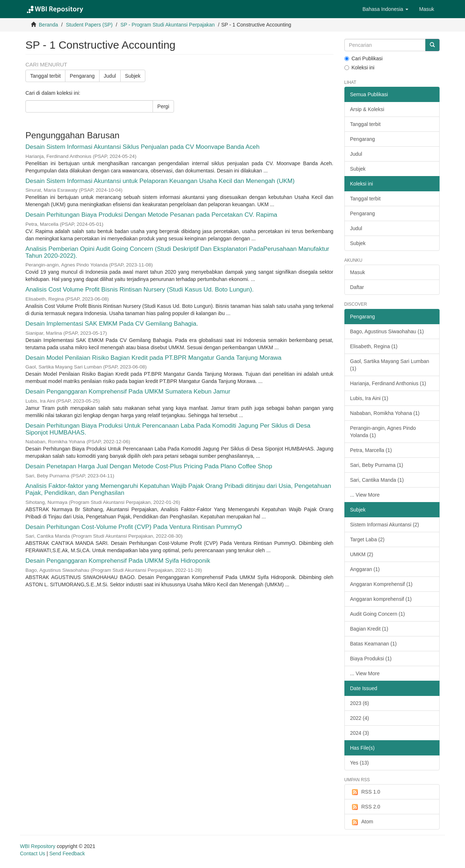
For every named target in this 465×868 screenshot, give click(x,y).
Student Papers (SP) (89, 25)
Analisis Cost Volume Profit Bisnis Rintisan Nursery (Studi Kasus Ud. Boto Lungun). (139, 290)
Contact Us (33, 853)
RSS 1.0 (365, 792)
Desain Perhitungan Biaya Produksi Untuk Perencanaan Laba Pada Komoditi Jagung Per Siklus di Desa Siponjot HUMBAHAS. (168, 429)
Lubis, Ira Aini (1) (369, 398)
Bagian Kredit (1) (369, 629)
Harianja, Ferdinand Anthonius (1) (388, 383)
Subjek (133, 76)
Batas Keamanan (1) (373, 644)
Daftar (357, 287)
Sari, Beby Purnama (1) (377, 465)
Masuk (358, 272)
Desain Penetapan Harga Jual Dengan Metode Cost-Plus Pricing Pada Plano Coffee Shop (149, 466)
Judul (110, 76)
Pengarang (82, 76)
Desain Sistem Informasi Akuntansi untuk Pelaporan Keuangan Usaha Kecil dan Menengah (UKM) (160, 181)
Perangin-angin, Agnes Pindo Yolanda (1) (383, 432)
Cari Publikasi (364, 58)
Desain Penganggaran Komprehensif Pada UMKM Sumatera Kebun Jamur (128, 392)
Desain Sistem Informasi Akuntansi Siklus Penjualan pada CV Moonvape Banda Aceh (143, 147)
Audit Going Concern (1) (378, 614)
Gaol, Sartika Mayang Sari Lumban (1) (390, 365)
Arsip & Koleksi (367, 109)
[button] (385, 9)
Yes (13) (360, 763)
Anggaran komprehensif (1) (381, 599)
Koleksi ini (359, 68)
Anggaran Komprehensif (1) (381, 584)
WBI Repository (38, 846)
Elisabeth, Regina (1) (374, 346)
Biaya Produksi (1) (371, 659)
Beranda (48, 25)
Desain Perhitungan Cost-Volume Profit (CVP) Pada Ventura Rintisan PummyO (134, 527)
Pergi (163, 106)
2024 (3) (360, 733)
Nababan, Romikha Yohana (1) (385, 413)
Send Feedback (67, 853)
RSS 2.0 (365, 807)
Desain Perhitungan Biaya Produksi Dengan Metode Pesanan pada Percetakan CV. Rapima (151, 215)
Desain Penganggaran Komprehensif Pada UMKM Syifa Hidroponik (118, 561)
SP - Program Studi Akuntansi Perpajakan (167, 25)
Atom (362, 822)
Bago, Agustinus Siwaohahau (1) (387, 331)
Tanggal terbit (45, 76)
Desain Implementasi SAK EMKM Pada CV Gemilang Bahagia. (112, 324)
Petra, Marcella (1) (371, 450)
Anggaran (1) (365, 569)
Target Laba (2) (367, 539)
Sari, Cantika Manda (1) (377, 480)
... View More (365, 495)
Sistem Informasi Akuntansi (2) (385, 525)
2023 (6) (360, 703)
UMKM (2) (362, 554)
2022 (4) (360, 718)
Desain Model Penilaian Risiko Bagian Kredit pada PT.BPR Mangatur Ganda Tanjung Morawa (153, 358)
